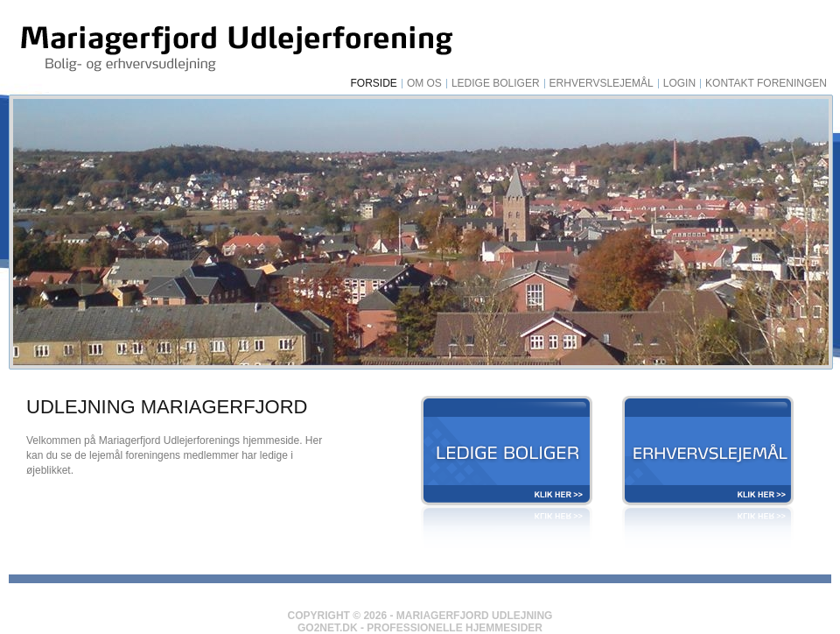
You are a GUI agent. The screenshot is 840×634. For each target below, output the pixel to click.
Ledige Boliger (496, 84)
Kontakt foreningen (766, 84)
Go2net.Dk (328, 628)
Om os (424, 84)
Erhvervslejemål (602, 84)
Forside (374, 84)
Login (679, 84)
